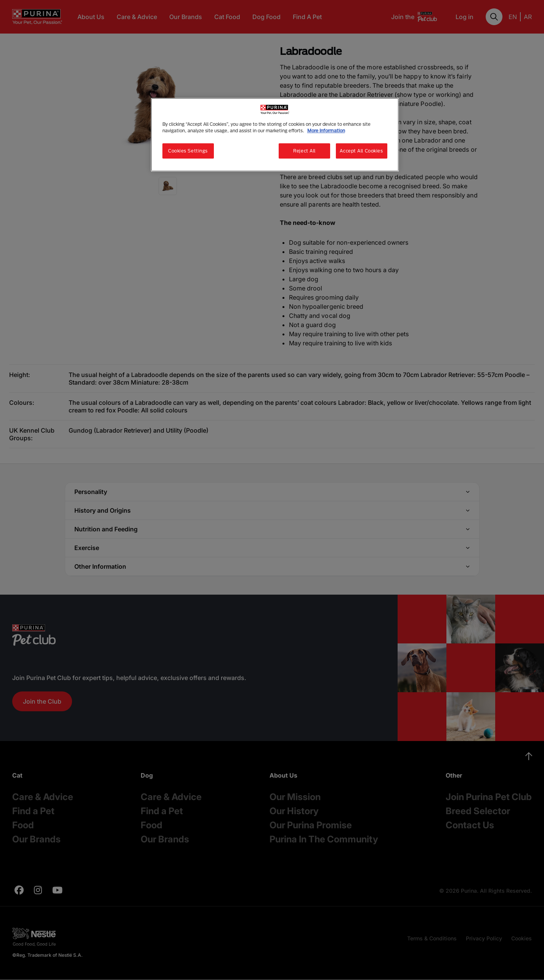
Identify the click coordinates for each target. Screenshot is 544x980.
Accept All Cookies (361, 151)
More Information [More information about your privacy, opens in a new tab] (326, 131)
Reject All (304, 151)
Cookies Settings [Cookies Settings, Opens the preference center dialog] (188, 151)
